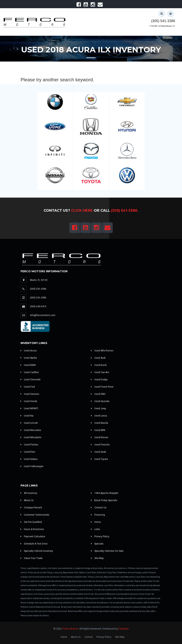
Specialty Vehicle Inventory (37, 551)
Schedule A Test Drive (34, 544)
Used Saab (98, 452)
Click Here (82, 210)
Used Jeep (98, 408)
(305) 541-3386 (163, 21)
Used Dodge (99, 380)
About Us (27, 500)
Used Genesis (30, 394)
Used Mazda (100, 423)
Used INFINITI (29, 408)
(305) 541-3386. (125, 210)
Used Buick (99, 365)
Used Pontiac (29, 445)
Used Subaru (29, 459)
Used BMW (28, 365)
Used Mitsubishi (31, 437)
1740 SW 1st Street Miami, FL (162, 26)
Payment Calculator (33, 537)
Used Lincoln (29, 423)
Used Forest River (102, 387)
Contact (89, 637)
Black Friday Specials (104, 500)
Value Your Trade (32, 558)
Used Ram (28, 452)
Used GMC (98, 394)
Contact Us (99, 508)
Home (96, 522)
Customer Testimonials (35, 515)
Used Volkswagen (32, 466)
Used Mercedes (31, 430)
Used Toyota (99, 459)
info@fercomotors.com (43, 315)
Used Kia (27, 416)
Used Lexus (99, 416)
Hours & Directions (32, 529)
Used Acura (29, 351)
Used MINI (98, 430)
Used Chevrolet (31, 380)
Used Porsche (100, 445)
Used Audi (98, 358)
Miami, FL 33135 (39, 280)
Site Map (97, 558)
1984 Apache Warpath (105, 493)
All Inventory (29, 493)
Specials (97, 544)
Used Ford (28, 387)
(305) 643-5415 (38, 306)
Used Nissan (100, 437)
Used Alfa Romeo (102, 351)
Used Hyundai (100, 401)
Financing (98, 515)
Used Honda (29, 401)
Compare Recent (31, 508)
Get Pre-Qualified (31, 522)
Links (96, 529)
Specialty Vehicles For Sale (107, 551)
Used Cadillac (30, 372)
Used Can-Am (100, 372)
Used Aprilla (29, 358)
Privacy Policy (100, 537)
